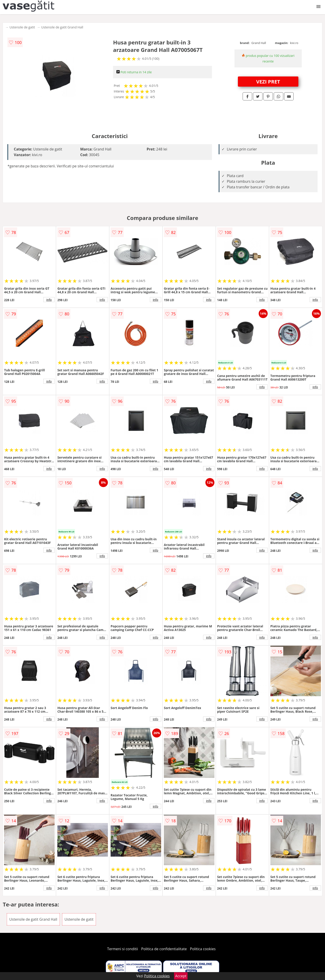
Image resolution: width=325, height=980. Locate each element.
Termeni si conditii (123, 949)
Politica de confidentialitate (164, 949)
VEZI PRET (268, 81)
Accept (181, 976)
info (49, 300)
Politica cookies (203, 949)
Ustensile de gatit (22, 27)
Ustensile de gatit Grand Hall (62, 27)
